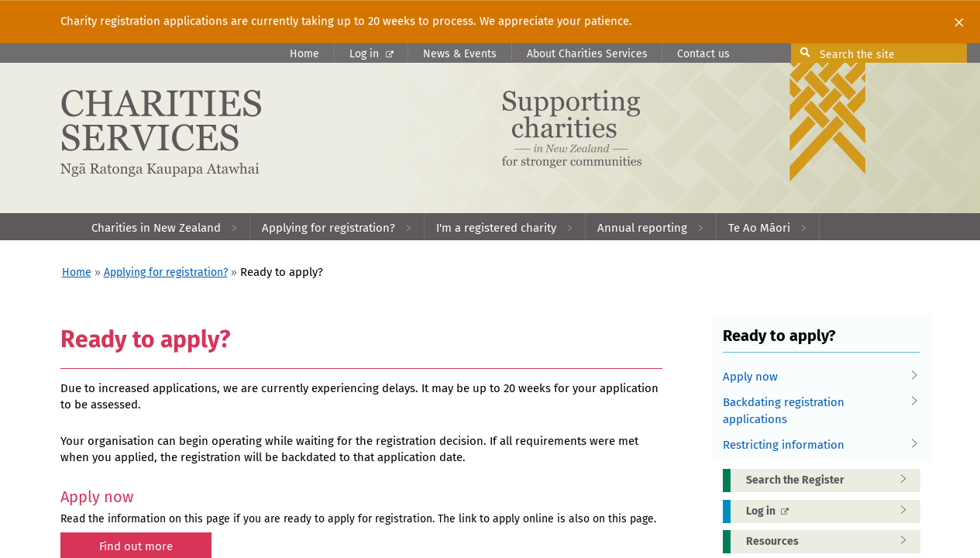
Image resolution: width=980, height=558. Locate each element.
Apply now (816, 377)
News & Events (460, 54)
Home (304, 54)
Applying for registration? (166, 272)
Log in (371, 54)
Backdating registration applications (816, 410)
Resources (831, 542)
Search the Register (831, 480)
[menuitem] (165, 227)
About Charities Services (587, 54)
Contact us (703, 54)
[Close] (959, 22)
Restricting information (816, 445)
